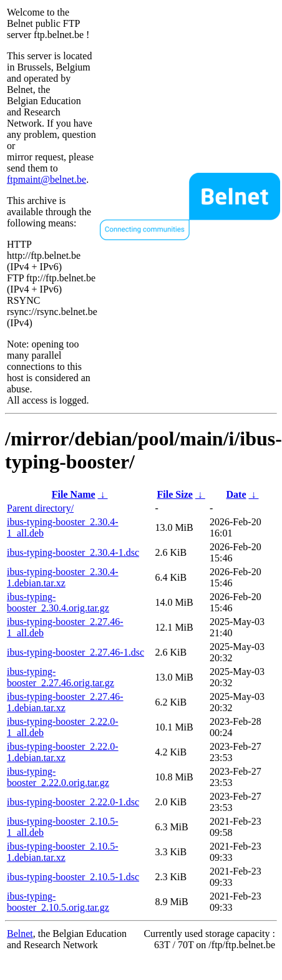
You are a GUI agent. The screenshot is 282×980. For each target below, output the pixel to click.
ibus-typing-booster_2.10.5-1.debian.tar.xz (63, 852)
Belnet (20, 934)
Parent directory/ (40, 508)
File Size (175, 494)
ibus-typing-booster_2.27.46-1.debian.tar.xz (65, 702)
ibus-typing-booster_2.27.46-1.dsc (75, 652)
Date (236, 494)
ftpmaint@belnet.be (46, 179)
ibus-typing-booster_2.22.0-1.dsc (73, 802)
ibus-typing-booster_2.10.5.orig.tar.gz (58, 902)
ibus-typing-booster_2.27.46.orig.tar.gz (61, 677)
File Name (74, 494)
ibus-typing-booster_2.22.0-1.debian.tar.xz (63, 752)
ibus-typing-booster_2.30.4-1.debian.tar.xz (63, 577)
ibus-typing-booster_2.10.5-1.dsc (73, 877)
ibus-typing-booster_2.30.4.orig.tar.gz (58, 602)
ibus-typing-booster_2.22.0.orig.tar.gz (58, 777)
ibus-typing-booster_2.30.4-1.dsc (73, 552)
